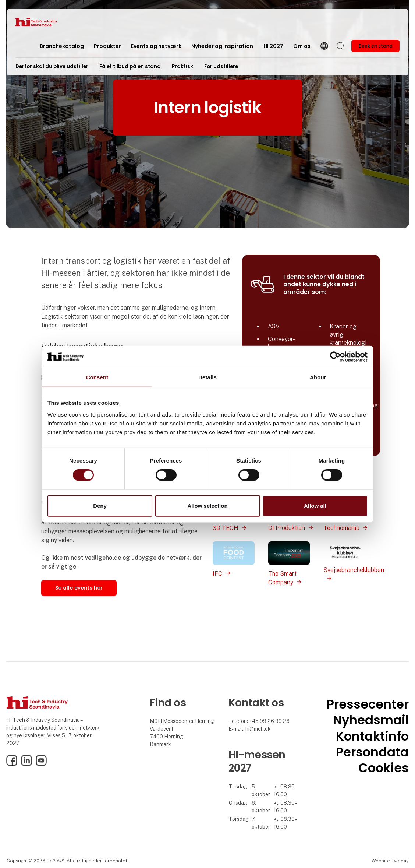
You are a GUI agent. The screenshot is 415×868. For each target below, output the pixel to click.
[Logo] (45, 22)
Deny (100, 506)
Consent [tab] (97, 377)
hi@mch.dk (258, 729)
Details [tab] (207, 377)
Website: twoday (390, 861)
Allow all (315, 506)
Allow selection (207, 506)
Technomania (341, 528)
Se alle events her (79, 588)
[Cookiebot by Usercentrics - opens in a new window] (335, 356)
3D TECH (226, 528)
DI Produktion (287, 528)
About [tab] (318, 377)
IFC (217, 574)
